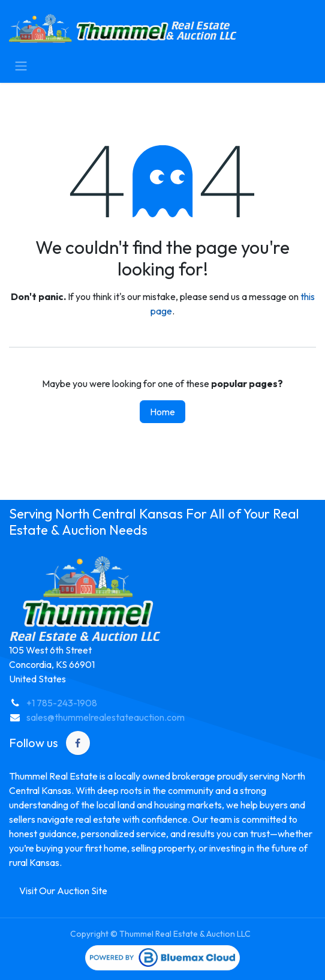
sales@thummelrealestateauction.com (106, 717)
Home (162, 412)
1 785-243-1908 (64, 703)
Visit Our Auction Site (63, 891)
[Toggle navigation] (21, 65)
